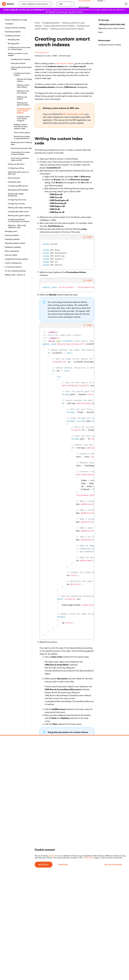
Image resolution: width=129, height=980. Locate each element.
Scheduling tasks (14, 182)
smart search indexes (64, 64)
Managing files (14, 43)
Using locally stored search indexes (21, 68)
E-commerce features (13, 267)
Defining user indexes (22, 98)
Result (101, 32)
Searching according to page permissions (22, 137)
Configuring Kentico (13, 36)
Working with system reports (19, 215)
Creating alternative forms (18, 212)
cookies (52, 856)
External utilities (11, 255)
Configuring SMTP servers (18, 186)
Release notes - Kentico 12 (15, 275)
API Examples (85, 7)
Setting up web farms (16, 164)
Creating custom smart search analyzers (23, 119)
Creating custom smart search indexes (24, 111)
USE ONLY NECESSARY (113, 865)
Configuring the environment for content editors (19, 48)
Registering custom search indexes (111, 28)
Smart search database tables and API (20, 159)
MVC (61, 4)
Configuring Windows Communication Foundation (19, 220)
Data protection (14, 178)
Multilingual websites (13, 247)
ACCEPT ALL (44, 865)
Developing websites (13, 32)
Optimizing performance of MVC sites (18, 173)
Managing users (11, 231)
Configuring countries (16, 204)
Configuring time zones (17, 200)
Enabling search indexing (21, 59)
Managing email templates (18, 190)
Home (37, 23)
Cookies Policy (88, 858)
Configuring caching (16, 168)
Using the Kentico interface (15, 28)
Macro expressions (12, 251)
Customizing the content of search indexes (20, 153)
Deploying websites (12, 239)
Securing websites (12, 235)
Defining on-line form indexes (23, 92)
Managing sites (14, 40)
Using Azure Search (18, 63)
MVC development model (73, 114)
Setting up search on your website (18, 54)
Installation (9, 24)
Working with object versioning (20, 208)
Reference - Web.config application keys (17, 226)
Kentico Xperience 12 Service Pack (35, 4)
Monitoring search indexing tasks (21, 143)
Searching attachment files (21, 148)
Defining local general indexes (23, 104)
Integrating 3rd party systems (16, 259)
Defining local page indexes (24, 80)
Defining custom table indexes (23, 86)
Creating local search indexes (22, 74)
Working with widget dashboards (16, 195)
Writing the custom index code (112, 24)
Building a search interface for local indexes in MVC (21, 127)
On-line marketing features (15, 271)
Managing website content (15, 243)
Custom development (13, 263)
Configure (63, 865)
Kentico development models (16, 20)
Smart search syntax (22, 132)
